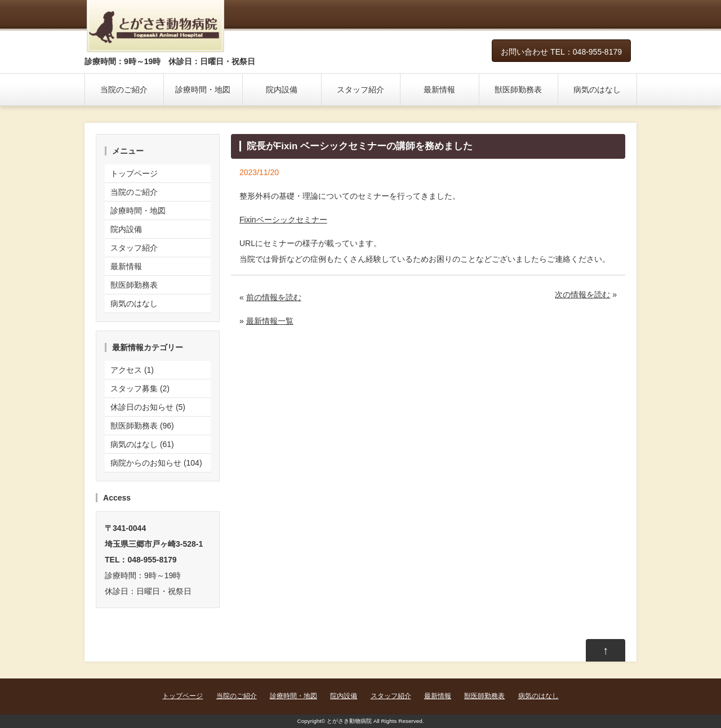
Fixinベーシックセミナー (283, 220)
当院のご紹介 (124, 90)
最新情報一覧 (270, 321)
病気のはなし (597, 90)
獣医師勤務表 (518, 90)
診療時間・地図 (203, 90)
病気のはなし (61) (142, 444)
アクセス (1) (132, 370)
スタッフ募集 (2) (140, 388)
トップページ (134, 173)
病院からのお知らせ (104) (156, 463)
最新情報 (439, 90)
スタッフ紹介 (360, 90)
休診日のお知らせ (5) (148, 407)
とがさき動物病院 (349, 721)
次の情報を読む (582, 294)
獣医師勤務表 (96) (142, 426)
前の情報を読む (274, 297)
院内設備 (282, 90)
